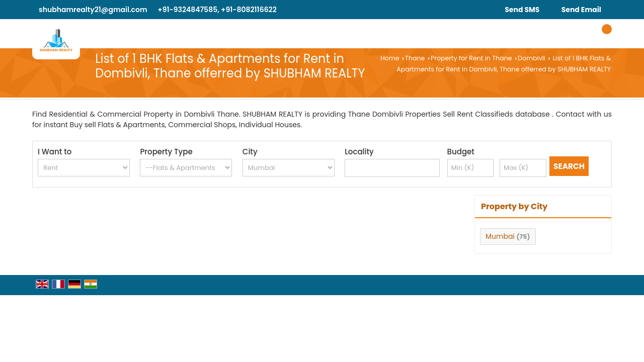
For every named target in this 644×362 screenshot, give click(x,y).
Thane (415, 58)
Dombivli (532, 58)
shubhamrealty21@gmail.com (93, 10)
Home (390, 58)
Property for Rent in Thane (471, 58)
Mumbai (500, 236)
